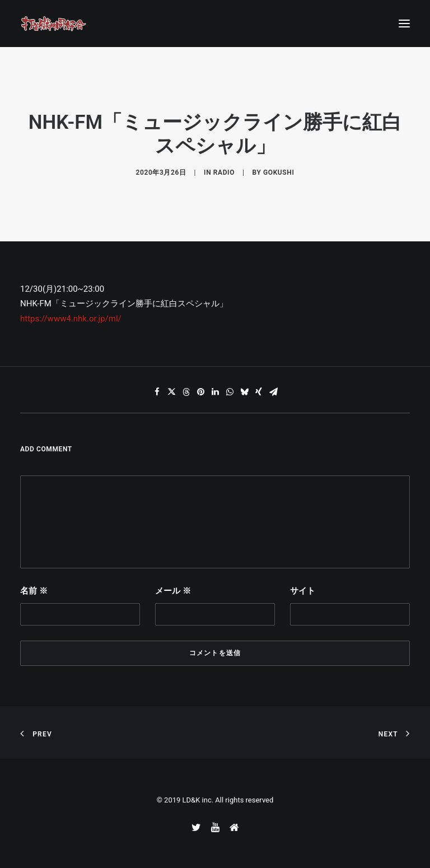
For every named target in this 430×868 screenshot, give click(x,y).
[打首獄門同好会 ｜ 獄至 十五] (54, 24)
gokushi (279, 172)
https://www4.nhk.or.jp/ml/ (71, 319)
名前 (34, 591)
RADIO (224, 172)
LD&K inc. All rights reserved (228, 800)
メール (173, 591)
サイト (303, 591)
